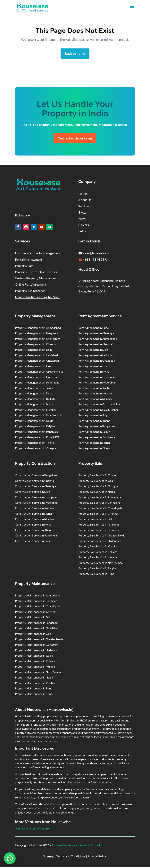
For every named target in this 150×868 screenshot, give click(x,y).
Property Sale (24, 267)
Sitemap (49, 857)
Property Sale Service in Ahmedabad (100, 498)
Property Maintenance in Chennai (36, 613)
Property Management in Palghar (35, 427)
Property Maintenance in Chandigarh (37, 607)
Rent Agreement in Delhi (93, 351)
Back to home (75, 54)
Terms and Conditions (71, 857)
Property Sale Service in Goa (96, 482)
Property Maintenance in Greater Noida (39, 640)
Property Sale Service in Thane (97, 476)
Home (83, 194)
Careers (84, 226)
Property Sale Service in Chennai (98, 514)
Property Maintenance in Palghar (35, 684)
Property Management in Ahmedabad (38, 329)
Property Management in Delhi (34, 351)
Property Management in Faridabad (36, 356)
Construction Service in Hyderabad (36, 504)
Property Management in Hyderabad (37, 383)
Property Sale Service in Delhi (96, 520)
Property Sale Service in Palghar (98, 569)
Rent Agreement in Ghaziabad (97, 362)
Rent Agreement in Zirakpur (95, 449)
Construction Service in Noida (33, 525)
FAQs (82, 232)
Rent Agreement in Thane (94, 422)
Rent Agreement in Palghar (95, 416)
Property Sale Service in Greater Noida (102, 536)
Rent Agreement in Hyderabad (97, 383)
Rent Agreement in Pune (94, 329)
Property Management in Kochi (34, 394)
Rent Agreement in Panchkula (97, 438)
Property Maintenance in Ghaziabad (37, 629)
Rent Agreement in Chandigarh (97, 334)
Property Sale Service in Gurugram (99, 487)
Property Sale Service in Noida (97, 493)
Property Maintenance (30, 292)
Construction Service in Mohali (34, 514)
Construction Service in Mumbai (34, 520)
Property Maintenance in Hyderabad (37, 651)
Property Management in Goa (33, 367)
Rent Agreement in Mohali (94, 444)
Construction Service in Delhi (33, 493)
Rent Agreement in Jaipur (94, 433)
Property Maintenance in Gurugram (37, 646)
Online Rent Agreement (31, 285)
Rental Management (29, 260)
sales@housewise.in (96, 254)
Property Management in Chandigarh (38, 340)
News (82, 219)
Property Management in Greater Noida (39, 372)
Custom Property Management (36, 279)
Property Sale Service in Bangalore (99, 504)
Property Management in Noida (34, 422)
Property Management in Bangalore (37, 334)
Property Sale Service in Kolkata (98, 553)
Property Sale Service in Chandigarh (100, 509)
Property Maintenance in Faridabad (36, 624)
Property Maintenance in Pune (34, 689)
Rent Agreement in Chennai (95, 345)
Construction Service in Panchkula (36, 536)
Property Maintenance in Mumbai (35, 667)
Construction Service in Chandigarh (37, 487)
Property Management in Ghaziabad (37, 362)
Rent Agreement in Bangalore (96, 427)
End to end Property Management (38, 254)
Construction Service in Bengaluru (36, 476)
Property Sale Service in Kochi (97, 547)
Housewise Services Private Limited (76, 846)
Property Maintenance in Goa (33, 635)
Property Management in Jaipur (34, 389)
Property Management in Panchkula (37, 433)
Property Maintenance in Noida (34, 678)
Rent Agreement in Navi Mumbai (98, 411)
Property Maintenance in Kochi (34, 657)
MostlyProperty (40, 829)
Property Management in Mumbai (35, 411)
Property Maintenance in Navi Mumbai (38, 673)
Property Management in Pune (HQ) (37, 438)
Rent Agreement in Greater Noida (99, 405)
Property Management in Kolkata (35, 400)
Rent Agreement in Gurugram (96, 378)
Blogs (82, 213)
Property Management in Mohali (35, 405)
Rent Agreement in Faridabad (96, 356)
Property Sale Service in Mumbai (98, 558)
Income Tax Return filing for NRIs (37, 298)
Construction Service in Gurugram (36, 498)
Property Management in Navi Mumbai (38, 416)
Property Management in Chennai (36, 345)
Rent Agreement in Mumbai (95, 400)
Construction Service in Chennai (35, 482)
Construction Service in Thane (34, 531)
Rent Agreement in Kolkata (95, 394)
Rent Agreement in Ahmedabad (98, 340)
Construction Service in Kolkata (34, 509)
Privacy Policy (97, 857)
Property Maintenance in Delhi (34, 618)
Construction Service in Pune (33, 542)
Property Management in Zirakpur (36, 449)
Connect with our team (75, 139)
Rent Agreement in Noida (94, 372)
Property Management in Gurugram (37, 378)
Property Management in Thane (35, 444)
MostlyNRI (22, 829)
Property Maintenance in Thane (34, 695)
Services (84, 207)
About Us (85, 201)
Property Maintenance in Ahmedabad (38, 596)
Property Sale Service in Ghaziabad (99, 531)
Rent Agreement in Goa (93, 367)
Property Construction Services (36, 273)
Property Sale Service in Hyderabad (100, 542)
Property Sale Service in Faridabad (99, 525)
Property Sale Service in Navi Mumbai (101, 564)
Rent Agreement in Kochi (94, 389)
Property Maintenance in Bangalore (37, 602)
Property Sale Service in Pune (96, 575)
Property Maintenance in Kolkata (35, 662)
